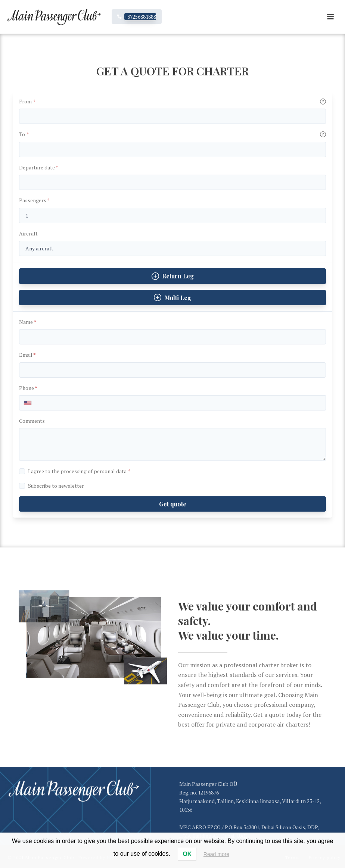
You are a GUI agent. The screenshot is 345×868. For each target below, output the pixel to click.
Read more (216, 854)
